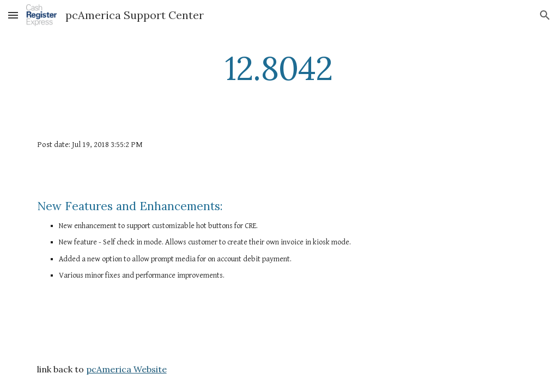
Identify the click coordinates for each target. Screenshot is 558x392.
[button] (13, 15)
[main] (279, 68)
